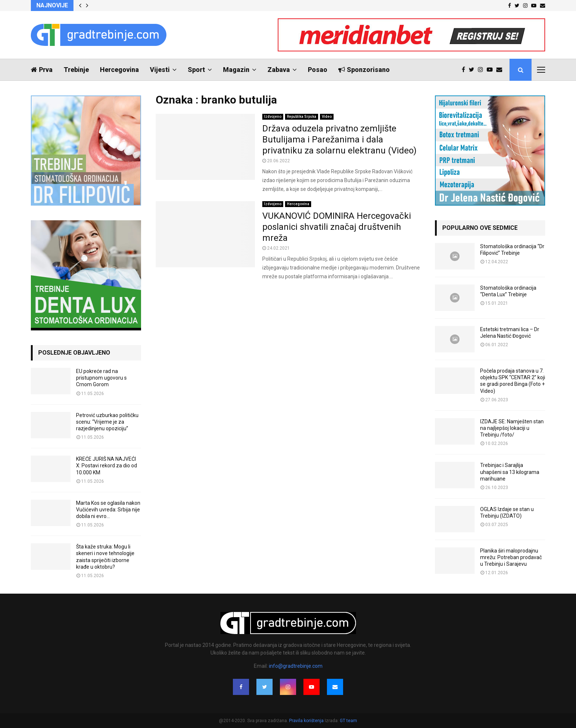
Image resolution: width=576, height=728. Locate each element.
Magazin (236, 70)
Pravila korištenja (307, 721)
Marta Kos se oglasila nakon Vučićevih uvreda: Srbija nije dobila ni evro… (108, 510)
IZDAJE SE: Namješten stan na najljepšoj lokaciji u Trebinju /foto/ (512, 428)
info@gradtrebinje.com (296, 666)
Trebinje (76, 70)
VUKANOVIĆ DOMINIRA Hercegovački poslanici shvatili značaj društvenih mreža (337, 227)
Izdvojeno (273, 117)
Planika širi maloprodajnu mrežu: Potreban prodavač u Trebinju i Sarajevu (511, 557)
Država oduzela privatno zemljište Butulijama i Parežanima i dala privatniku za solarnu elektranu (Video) (339, 140)
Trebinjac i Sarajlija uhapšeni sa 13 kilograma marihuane (510, 472)
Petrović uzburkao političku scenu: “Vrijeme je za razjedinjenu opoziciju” (107, 422)
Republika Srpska (302, 117)
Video (327, 117)
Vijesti (160, 70)
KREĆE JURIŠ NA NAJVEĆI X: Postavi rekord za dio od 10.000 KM (107, 466)
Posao (318, 70)
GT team (348, 721)
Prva (42, 70)
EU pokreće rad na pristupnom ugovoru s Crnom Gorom (101, 378)
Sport (196, 70)
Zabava (279, 70)
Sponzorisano (364, 70)
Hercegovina (119, 70)
